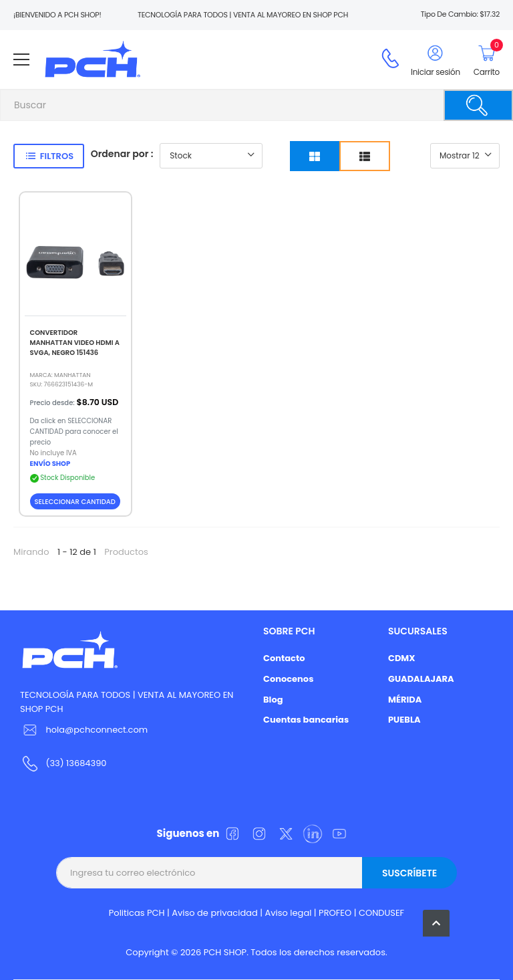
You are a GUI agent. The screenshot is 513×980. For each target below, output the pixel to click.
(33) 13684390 (76, 763)
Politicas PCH (137, 913)
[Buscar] (478, 105)
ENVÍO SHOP (50, 464)
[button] (436, 923)
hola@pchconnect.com (97, 730)
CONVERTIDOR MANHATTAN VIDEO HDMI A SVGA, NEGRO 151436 (75, 343)
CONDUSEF (381, 913)
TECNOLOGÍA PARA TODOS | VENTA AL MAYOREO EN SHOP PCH (127, 702)
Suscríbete (409, 873)
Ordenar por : (122, 154)
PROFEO (335, 913)
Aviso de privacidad (215, 913)
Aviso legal (289, 913)
